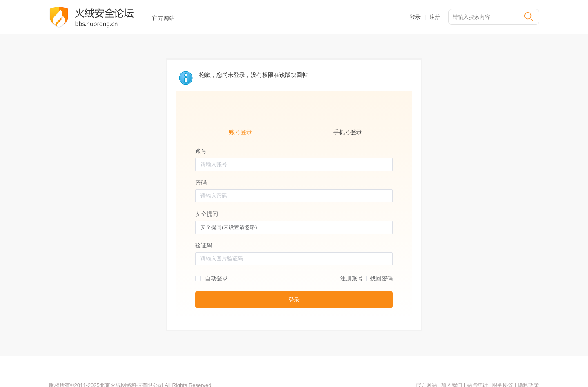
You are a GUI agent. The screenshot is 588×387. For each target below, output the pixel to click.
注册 (435, 17)
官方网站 (163, 18)
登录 (415, 17)
